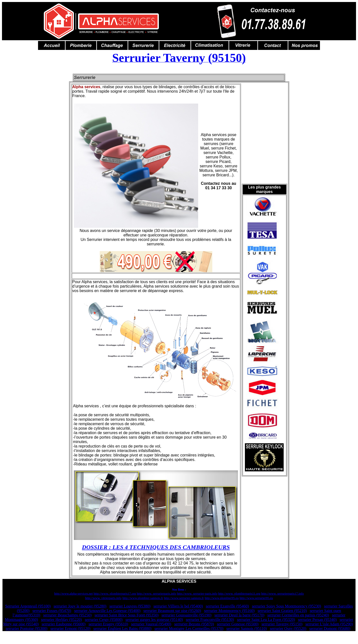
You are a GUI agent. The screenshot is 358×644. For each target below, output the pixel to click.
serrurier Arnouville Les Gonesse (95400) (107, 611)
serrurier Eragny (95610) (108, 624)
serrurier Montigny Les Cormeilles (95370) (189, 628)
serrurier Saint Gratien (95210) (282, 611)
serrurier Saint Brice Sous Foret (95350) (126, 615)
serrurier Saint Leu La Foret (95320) (266, 620)
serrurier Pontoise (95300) (27, 628)
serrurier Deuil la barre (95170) (239, 615)
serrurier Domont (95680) (330, 628)
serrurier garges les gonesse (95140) (154, 620)
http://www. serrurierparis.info (156, 593)
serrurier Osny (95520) (288, 628)
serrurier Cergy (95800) (104, 620)
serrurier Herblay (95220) (61, 620)
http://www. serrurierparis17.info (283, 593)
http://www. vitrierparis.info (103, 598)
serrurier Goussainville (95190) (187, 615)
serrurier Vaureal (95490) (151, 624)
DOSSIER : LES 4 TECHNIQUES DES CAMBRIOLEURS (156, 547)
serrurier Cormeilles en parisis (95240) (298, 615)
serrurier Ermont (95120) (70, 628)
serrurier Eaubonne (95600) (64, 624)
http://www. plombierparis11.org (239, 593)
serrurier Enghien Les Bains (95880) (122, 628)
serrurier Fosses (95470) (52, 611)
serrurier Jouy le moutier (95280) (80, 606)
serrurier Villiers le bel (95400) (178, 606)
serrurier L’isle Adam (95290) (329, 624)
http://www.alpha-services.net (73, 593)
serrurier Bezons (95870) (194, 624)
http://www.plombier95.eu (222, 598)
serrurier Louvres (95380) (130, 606)
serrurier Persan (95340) (317, 620)
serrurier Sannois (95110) (246, 628)
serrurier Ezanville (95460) (227, 606)
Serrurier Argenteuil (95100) (28, 606)
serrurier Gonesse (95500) (238, 624)
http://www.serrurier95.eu (256, 598)
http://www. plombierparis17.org (115, 593)
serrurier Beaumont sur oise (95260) (172, 611)
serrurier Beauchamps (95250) (67, 615)
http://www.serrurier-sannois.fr (184, 598)
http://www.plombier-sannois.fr (143, 598)
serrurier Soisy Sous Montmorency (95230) (286, 606)
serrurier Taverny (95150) (282, 624)
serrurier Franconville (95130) (210, 620)
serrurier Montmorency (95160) (229, 611)
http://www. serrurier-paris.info (197, 593)
